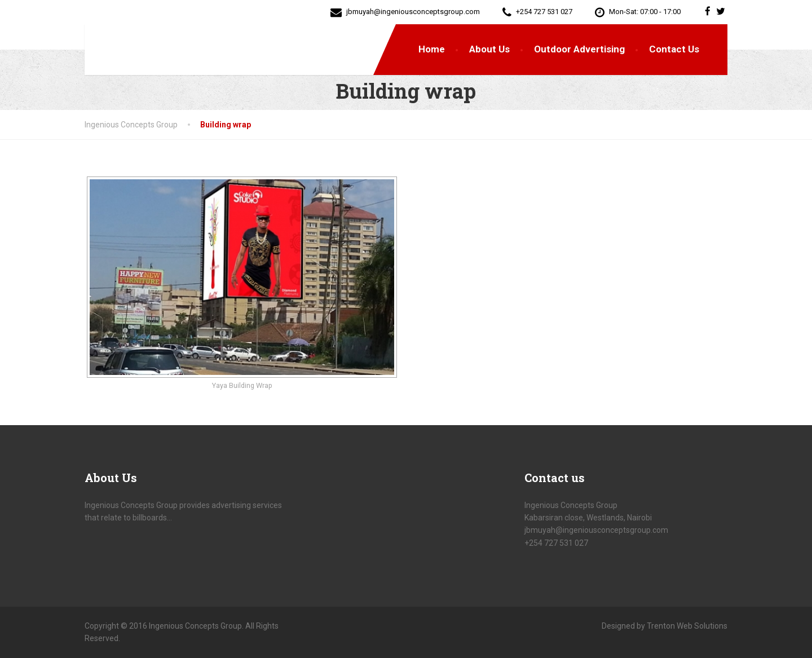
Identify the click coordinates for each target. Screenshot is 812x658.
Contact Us (674, 49)
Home (432, 49)
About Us (489, 49)
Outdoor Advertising (579, 49)
